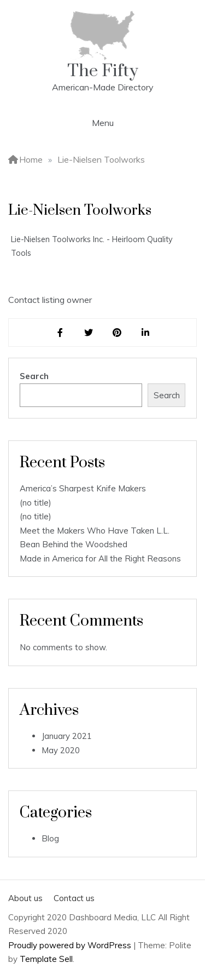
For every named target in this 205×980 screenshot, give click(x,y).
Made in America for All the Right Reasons (100, 558)
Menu (103, 123)
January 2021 (67, 736)
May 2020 (61, 750)
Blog (50, 838)
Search (34, 376)
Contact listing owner (50, 300)
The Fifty (103, 71)
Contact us (74, 898)
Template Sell (46, 959)
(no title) (36, 503)
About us (25, 898)
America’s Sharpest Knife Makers (83, 488)
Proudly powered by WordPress (71, 945)
